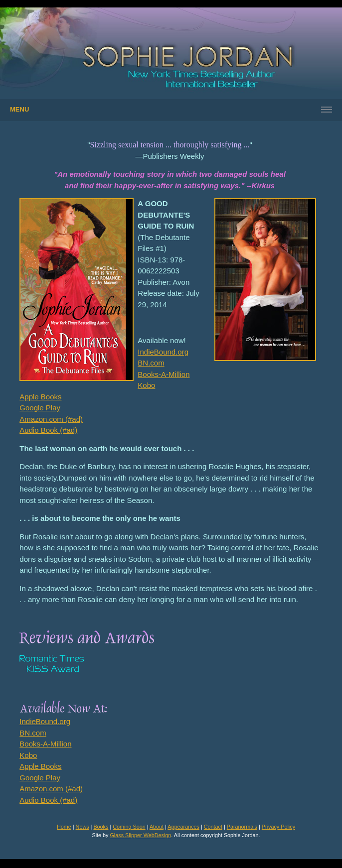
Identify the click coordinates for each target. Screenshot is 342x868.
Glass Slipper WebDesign (140, 835)
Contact (213, 827)
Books (101, 827)
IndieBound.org (163, 352)
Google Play (40, 408)
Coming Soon (129, 827)
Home (64, 827)
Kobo (146, 385)
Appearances (183, 827)
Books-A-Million (164, 374)
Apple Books (40, 397)
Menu (19, 109)
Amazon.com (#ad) (51, 419)
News (83, 827)
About (157, 827)
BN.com (151, 363)
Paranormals (242, 827)
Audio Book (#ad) (48, 430)
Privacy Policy (278, 827)
